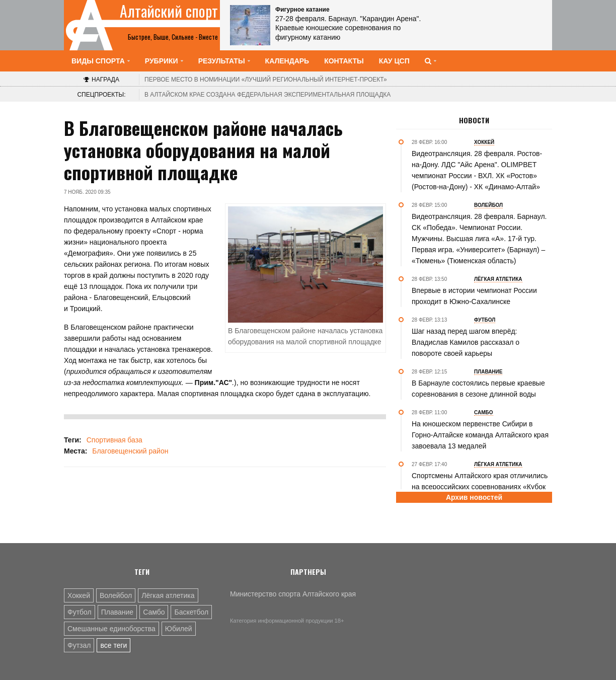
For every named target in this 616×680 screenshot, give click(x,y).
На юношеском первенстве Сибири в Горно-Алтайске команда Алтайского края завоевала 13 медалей (480, 435)
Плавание (117, 612)
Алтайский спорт (169, 11)
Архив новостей (474, 497)
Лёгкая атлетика (168, 595)
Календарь (287, 61)
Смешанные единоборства (111, 629)
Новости (474, 120)
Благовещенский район (130, 451)
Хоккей (79, 595)
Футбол (80, 612)
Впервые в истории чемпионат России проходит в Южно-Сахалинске (474, 296)
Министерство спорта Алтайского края (293, 594)
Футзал (79, 645)
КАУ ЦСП (394, 61)
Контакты (344, 61)
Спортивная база (114, 440)
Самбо (154, 612)
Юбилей (179, 629)
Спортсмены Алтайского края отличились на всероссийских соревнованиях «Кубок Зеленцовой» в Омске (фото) (480, 487)
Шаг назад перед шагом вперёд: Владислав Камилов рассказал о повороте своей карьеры (466, 342)
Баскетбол (191, 612)
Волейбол (116, 595)
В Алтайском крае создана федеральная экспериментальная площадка (267, 95)
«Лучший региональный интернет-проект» (266, 80)
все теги (113, 645)
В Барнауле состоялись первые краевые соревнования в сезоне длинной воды (478, 389)
